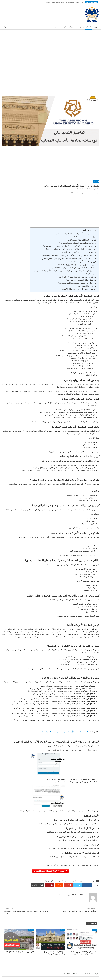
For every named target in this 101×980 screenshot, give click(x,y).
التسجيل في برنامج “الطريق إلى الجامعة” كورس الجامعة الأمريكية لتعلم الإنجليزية (64, 271)
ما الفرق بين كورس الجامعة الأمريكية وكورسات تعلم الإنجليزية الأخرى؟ (68, 255)
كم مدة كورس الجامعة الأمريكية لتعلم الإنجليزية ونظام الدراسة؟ (71, 249)
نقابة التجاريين (70, 2)
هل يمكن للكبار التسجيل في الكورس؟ (81, 280)
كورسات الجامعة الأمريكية (69, 881)
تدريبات (71, 27)
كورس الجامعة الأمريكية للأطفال (83, 262)
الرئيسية (95, 27)
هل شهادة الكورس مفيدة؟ (86, 286)
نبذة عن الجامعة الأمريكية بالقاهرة (83, 237)
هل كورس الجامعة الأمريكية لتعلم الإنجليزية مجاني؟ (76, 277)
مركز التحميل (79, 2)
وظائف (82, 27)
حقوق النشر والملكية (58, 2)
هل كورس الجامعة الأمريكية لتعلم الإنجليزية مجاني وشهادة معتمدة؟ (70, 246)
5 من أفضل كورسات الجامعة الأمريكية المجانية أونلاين (80, 911)
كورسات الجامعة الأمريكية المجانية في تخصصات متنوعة (65, 732)
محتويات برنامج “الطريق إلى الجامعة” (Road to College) (74, 268)
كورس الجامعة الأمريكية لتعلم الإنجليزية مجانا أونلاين (75, 234)
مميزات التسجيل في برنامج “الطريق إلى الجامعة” (77, 265)
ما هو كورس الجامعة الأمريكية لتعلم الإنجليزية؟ (78, 243)
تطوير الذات (64, 27)
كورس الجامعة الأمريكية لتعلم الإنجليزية (49, 871)
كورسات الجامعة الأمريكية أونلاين (54, 881)
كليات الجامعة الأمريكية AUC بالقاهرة (81, 240)
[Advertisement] (50, 45)
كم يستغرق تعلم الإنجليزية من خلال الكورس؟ (78, 289)
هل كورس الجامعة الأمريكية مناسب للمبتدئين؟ (78, 252)
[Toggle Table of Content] (95, 230)
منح (76, 27)
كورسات (88, 27)
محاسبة (56, 27)
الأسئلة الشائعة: (90, 274)
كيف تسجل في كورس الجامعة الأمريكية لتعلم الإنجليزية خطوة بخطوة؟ (68, 258)
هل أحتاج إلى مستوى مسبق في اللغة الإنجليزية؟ (77, 283)
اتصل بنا (48, 2)
